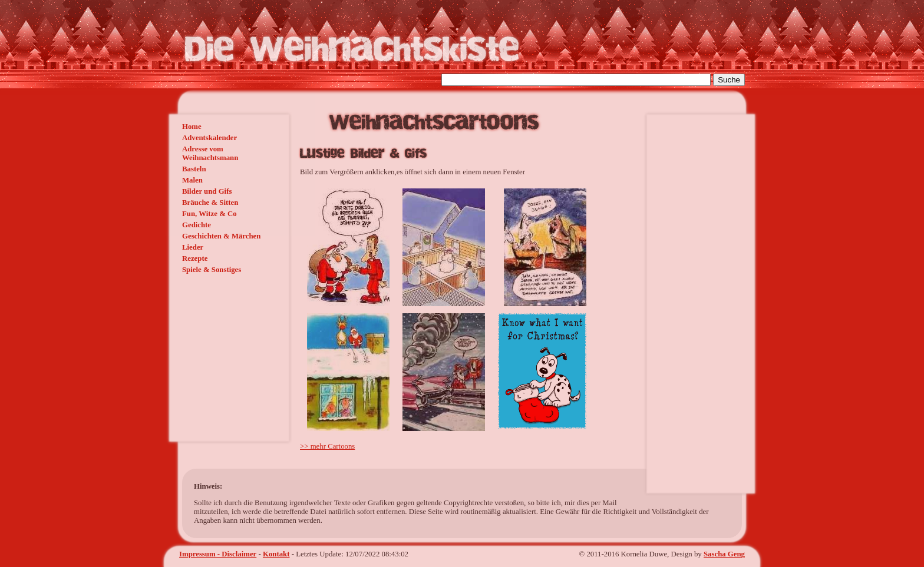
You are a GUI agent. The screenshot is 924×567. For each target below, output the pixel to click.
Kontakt (276, 554)
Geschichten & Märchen (221, 236)
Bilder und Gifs (207, 191)
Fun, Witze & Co (209, 214)
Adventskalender (209, 138)
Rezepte (195, 258)
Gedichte (197, 225)
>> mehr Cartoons (327, 446)
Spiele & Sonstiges (212, 270)
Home (192, 127)
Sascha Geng (724, 554)
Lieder (193, 247)
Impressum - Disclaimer (218, 554)
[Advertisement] (212, 354)
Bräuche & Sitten (210, 203)
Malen (192, 180)
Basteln (194, 169)
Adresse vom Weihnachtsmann (210, 153)
